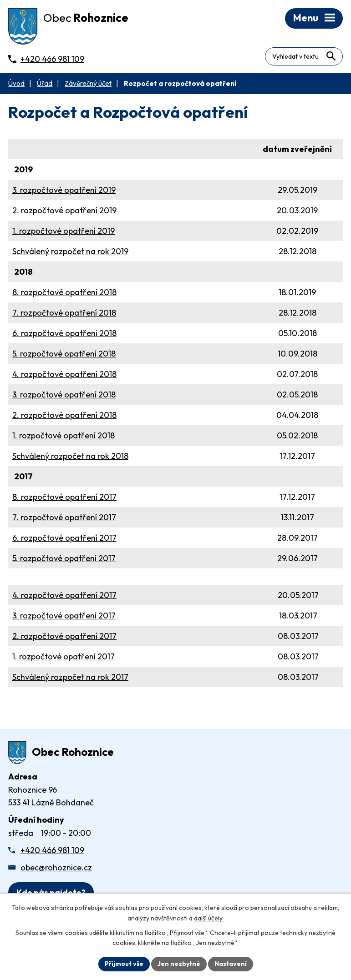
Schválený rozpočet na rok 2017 (70, 677)
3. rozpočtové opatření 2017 (64, 616)
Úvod (16, 83)
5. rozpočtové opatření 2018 (64, 354)
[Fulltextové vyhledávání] (304, 56)
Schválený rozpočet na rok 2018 (70, 456)
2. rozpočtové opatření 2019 (64, 210)
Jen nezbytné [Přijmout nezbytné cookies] (179, 964)
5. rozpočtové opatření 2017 (64, 558)
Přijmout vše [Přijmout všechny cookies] (124, 964)
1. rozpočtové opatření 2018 (64, 435)
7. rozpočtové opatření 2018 (64, 313)
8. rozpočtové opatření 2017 (64, 497)
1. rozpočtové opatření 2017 (64, 656)
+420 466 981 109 (52, 850)
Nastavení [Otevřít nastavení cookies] (231, 964)
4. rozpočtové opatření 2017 (64, 595)
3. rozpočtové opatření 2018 (64, 395)
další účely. (209, 918)
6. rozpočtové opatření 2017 (64, 538)
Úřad (45, 83)
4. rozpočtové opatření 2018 (64, 374)
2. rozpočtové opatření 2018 (64, 415)
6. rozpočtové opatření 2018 (64, 333)
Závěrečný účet (88, 83)
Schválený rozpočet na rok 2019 (70, 251)
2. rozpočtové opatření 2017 (64, 636)
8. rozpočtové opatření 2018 (64, 292)
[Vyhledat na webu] (331, 56)
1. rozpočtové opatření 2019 (64, 231)
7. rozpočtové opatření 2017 (64, 517)
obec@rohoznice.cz (56, 867)
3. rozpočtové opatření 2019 (64, 190)
